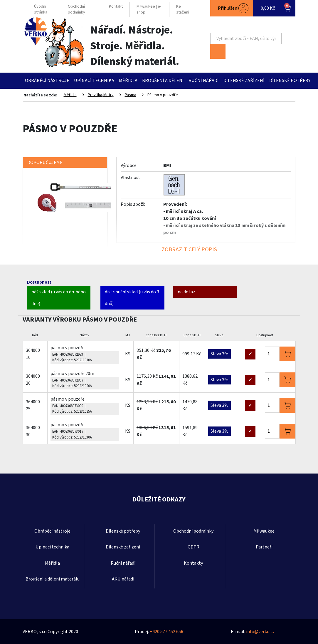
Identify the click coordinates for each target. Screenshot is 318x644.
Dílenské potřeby (290, 81)
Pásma (131, 95)
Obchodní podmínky (76, 10)
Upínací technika (94, 81)
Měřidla (128, 81)
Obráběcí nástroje (47, 81)
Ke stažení (183, 10)
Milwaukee (264, 531)
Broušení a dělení (163, 81)
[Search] (246, 39)
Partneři (264, 547)
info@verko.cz (260, 632)
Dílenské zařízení (244, 81)
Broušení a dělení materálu (53, 579)
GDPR (194, 547)
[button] (232, 8)
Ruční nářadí (204, 81)
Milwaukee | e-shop (149, 10)
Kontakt (116, 7)
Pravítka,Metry (101, 95)
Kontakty (193, 563)
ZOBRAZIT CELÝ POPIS (189, 250)
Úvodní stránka (41, 10)
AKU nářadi (123, 579)
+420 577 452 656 (166, 632)
